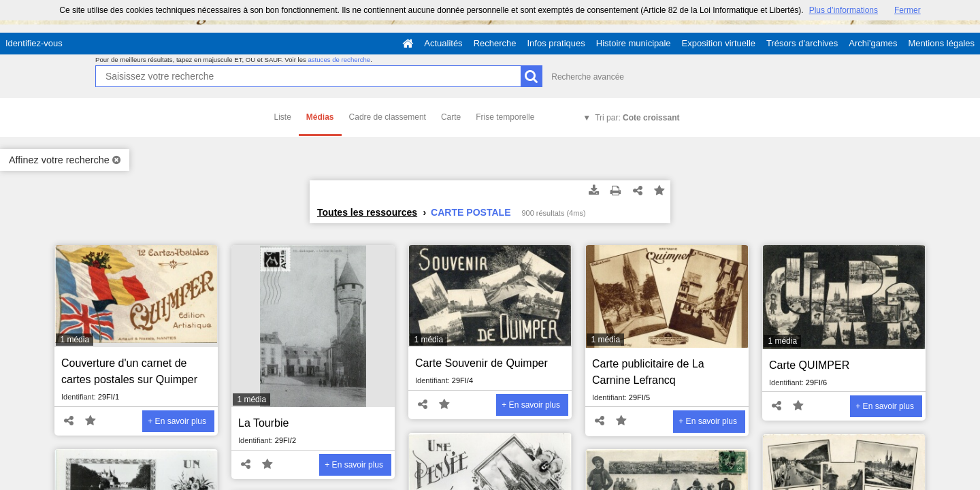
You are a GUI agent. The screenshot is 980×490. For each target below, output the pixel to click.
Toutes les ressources (367, 212)
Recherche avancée (588, 77)
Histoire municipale (634, 43)
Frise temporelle (505, 117)
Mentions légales (941, 43)
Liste (283, 117)
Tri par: (637, 118)
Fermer (908, 10)
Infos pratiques (556, 43)
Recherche (495, 43)
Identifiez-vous (34, 43)
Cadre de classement (388, 117)
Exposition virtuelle (719, 43)
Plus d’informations (844, 10)
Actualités (443, 43)
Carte (451, 117)
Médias (320, 117)
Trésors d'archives (802, 43)
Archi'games (873, 43)
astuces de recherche (339, 60)
